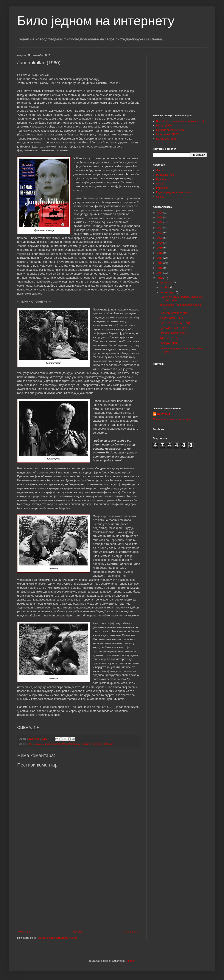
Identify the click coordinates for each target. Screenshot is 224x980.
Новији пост (25, 932)
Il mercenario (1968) (168, 134)
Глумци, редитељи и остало (173, 192)
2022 (160, 233)
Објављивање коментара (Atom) (57, 938)
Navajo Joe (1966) (167, 139)
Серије (160, 197)
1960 (31, 744)
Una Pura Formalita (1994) (175, 323)
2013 (160, 278)
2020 (160, 243)
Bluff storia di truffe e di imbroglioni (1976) (180, 121)
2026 (160, 213)
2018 (160, 253)
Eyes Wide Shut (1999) (173, 328)
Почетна (78, 932)
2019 (160, 248)
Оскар (160, 184)
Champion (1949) (169, 343)
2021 (160, 238)
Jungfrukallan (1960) (171, 318)
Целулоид (164, 414)
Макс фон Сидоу (71, 744)
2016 (160, 263)
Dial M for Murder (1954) (173, 333)
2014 (160, 273)
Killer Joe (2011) (169, 338)
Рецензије (97, 744)
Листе (160, 171)
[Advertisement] (79, 895)
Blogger (130, 961)
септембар (167, 292)
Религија (86, 744)
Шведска (108, 744)
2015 (160, 268)
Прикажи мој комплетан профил (172, 419)
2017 (160, 258)
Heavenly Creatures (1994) (175, 313)
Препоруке (163, 179)
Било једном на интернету (96, 21)
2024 (160, 223)
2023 (160, 228)
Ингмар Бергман (52, 744)
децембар (166, 282)
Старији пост (131, 932)
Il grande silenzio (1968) (170, 130)
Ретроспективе (165, 175)
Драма (38, 744)
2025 (160, 218)
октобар (165, 287)
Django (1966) (164, 126)
